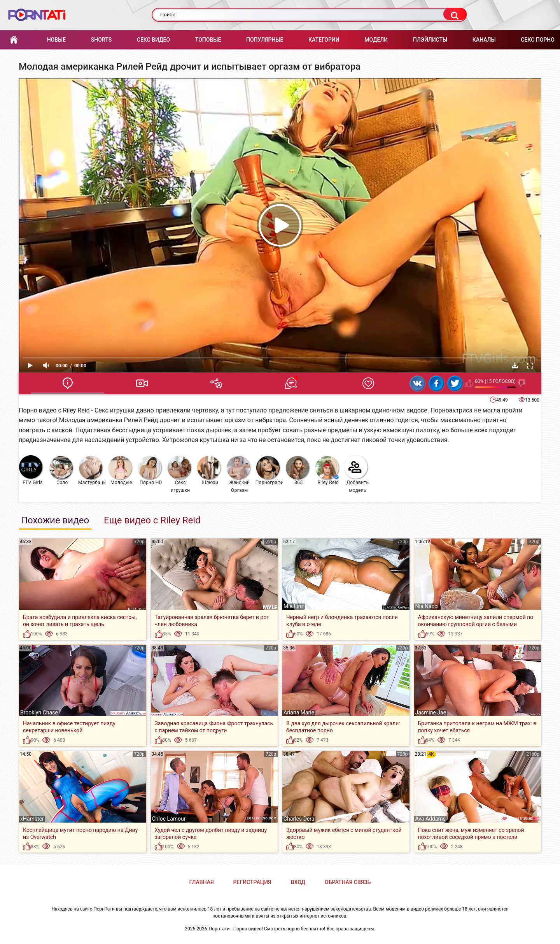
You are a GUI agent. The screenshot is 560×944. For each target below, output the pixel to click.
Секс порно (538, 40)
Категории (324, 40)
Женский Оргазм (238, 475)
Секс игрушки (179, 475)
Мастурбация (92, 471)
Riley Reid (327, 471)
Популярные (265, 40)
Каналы (484, 40)
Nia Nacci (427, 606)
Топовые (208, 40)
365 (297, 471)
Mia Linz (294, 606)
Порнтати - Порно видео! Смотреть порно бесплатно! (267, 929)
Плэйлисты (430, 40)
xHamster (32, 819)
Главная (14, 40)
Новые (56, 40)
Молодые (120, 471)
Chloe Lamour (169, 819)
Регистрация (252, 882)
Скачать (515, 365)
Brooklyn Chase (39, 712)
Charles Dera (299, 819)
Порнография (269, 471)
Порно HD (150, 471)
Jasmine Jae (431, 712)
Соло (61, 471)
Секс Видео (153, 40)
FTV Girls (31, 470)
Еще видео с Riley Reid (152, 520)
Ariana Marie (299, 712)
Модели (376, 40)
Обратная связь (348, 882)
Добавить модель (357, 474)
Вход (298, 882)
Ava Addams (431, 819)
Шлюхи (209, 471)
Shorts (101, 40)
